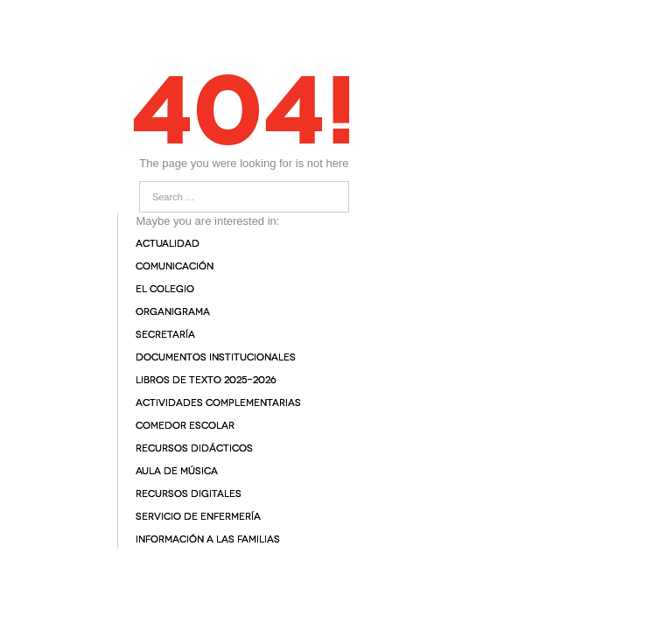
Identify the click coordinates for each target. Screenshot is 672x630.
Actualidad (168, 244)
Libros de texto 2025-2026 (206, 380)
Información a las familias (208, 539)
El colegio (165, 289)
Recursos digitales (189, 494)
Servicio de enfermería (198, 517)
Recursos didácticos (194, 448)
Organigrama (173, 312)
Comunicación (175, 266)
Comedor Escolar (185, 426)
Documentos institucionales (216, 357)
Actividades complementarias (218, 403)
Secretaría (165, 335)
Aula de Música (177, 471)
